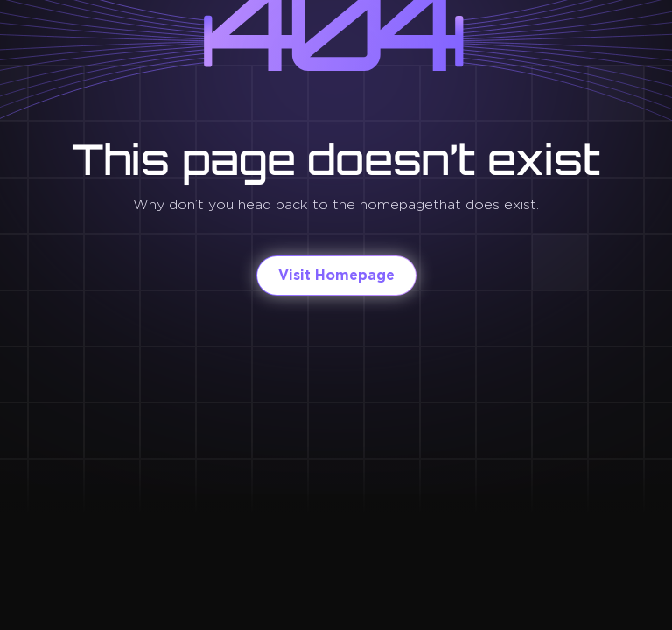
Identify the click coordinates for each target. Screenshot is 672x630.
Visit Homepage (336, 275)
